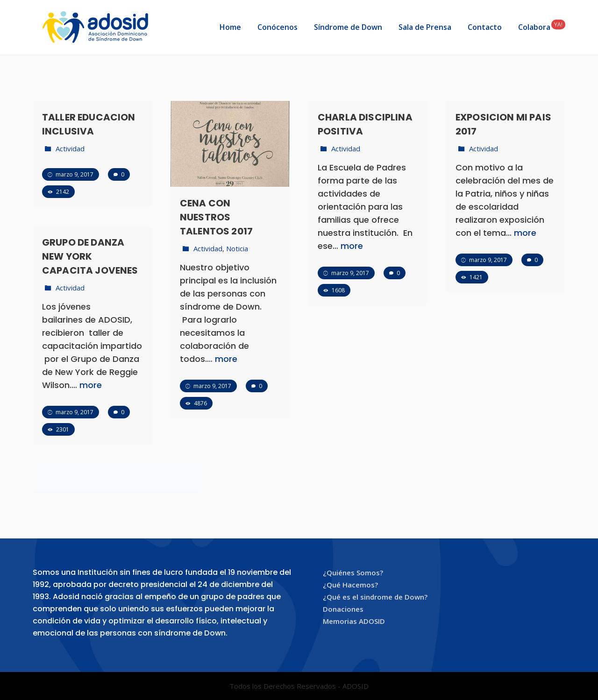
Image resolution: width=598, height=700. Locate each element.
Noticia (237, 248)
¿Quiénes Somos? (353, 573)
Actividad (70, 148)
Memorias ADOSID (354, 621)
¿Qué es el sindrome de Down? (375, 597)
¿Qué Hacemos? (350, 585)
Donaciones (343, 609)
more (226, 359)
